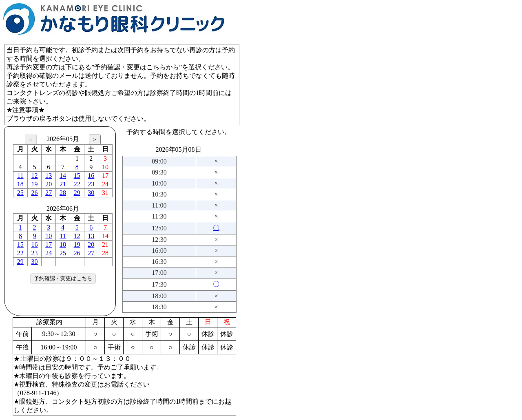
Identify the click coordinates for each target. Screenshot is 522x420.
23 (91, 184)
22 (77, 184)
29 (77, 193)
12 (35, 176)
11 (20, 176)
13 (49, 176)
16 (91, 176)
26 (35, 193)
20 (49, 184)
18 (20, 184)
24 (49, 253)
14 (63, 176)
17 (49, 244)
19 (35, 184)
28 (63, 193)
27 (49, 193)
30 (91, 193)
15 (77, 176)
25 (20, 193)
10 (49, 236)
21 (63, 184)
